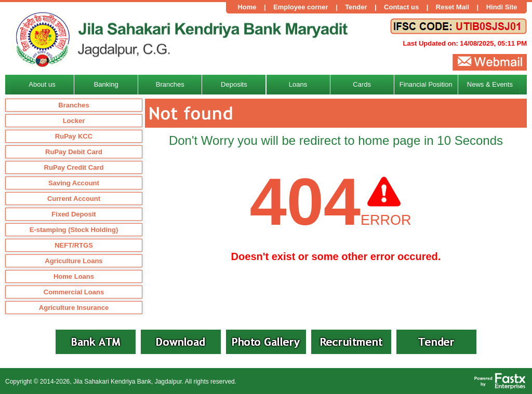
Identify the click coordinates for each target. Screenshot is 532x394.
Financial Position (426, 84)
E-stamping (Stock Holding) (74, 230)
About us (42, 84)
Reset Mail (453, 7)
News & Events (490, 84)
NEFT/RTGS (74, 245)
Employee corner (301, 7)
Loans (298, 84)
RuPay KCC (74, 136)
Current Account (74, 199)
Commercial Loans (74, 292)
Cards (362, 84)
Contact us (401, 7)
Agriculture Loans (74, 261)
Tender (356, 7)
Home (247, 7)
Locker (74, 121)
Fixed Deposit (74, 214)
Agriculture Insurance (74, 308)
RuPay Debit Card (74, 152)
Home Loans (74, 276)
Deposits (234, 84)
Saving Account (74, 183)
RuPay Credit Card (74, 167)
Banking (106, 84)
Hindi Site (502, 7)
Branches (74, 105)
